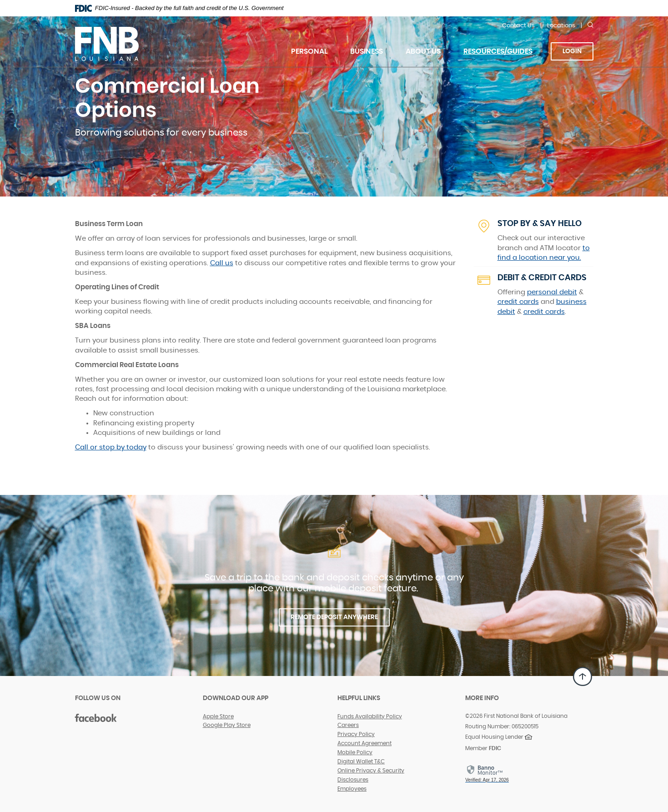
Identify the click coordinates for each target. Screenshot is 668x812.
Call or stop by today (111, 447)
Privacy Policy (356, 734)
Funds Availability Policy (370, 716)
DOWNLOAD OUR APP (236, 698)
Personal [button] (309, 51)
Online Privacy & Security (371, 771)
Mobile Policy (355, 752)
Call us (222, 263)
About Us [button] (423, 51)
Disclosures (353, 780)
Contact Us (518, 26)
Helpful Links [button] (359, 698)
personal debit (552, 292)
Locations (561, 26)
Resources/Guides (498, 51)
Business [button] (367, 51)
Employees (352, 789)
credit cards (518, 302)
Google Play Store (227, 725)
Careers (348, 725)
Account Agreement (364, 743)
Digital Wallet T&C (361, 762)
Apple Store (218, 716)
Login (572, 51)
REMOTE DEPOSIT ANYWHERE (334, 617)
